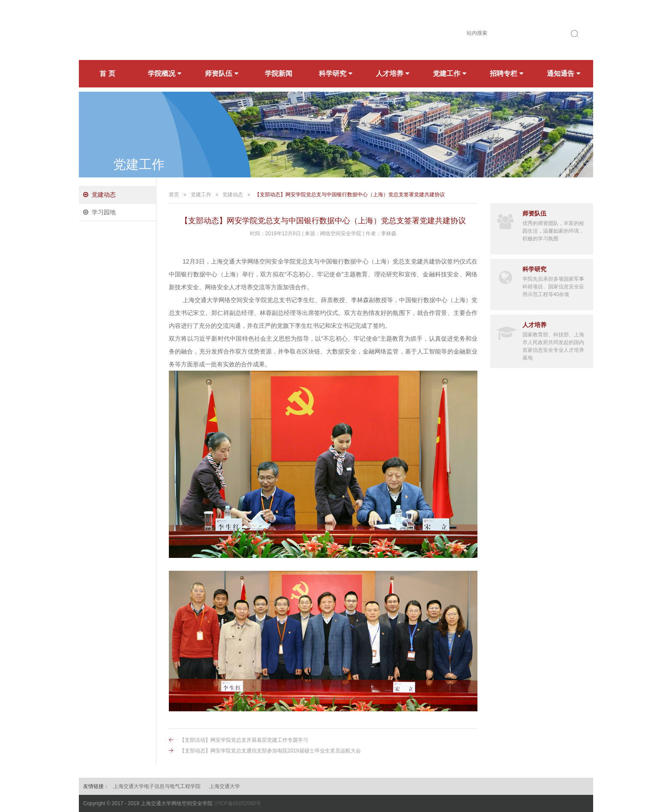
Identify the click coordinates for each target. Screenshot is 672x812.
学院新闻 (279, 73)
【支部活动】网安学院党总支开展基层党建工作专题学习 (244, 740)
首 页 (107, 73)
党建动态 (104, 195)
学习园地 (104, 212)
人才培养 (393, 73)
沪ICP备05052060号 (238, 803)
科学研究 (336, 73)
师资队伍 (222, 73)
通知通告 (564, 73)
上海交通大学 (225, 786)
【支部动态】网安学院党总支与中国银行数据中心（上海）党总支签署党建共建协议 (350, 195)
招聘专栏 (507, 73)
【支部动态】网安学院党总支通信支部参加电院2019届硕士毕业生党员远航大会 (270, 751)
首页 (174, 195)
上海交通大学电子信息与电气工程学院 (157, 786)
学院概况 (165, 73)
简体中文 (471, 13)
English (503, 13)
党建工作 (450, 73)
